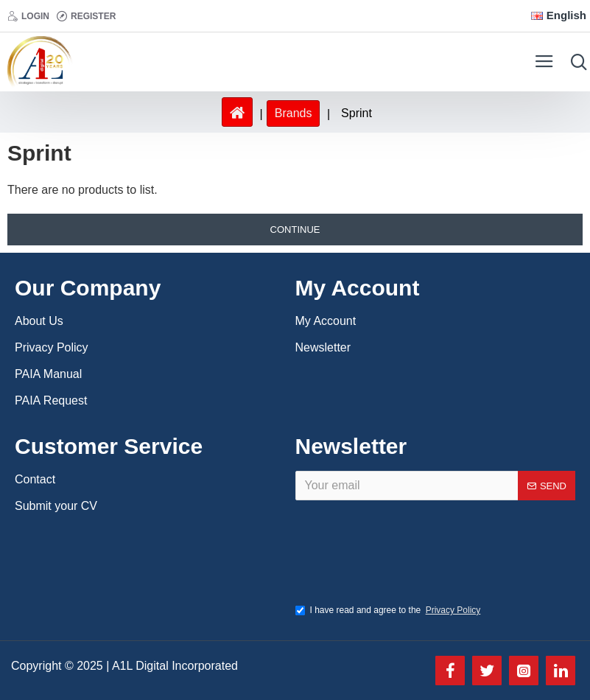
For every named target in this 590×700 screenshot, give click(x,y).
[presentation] (410, 558)
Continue (295, 230)
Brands (294, 113)
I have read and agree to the (389, 610)
